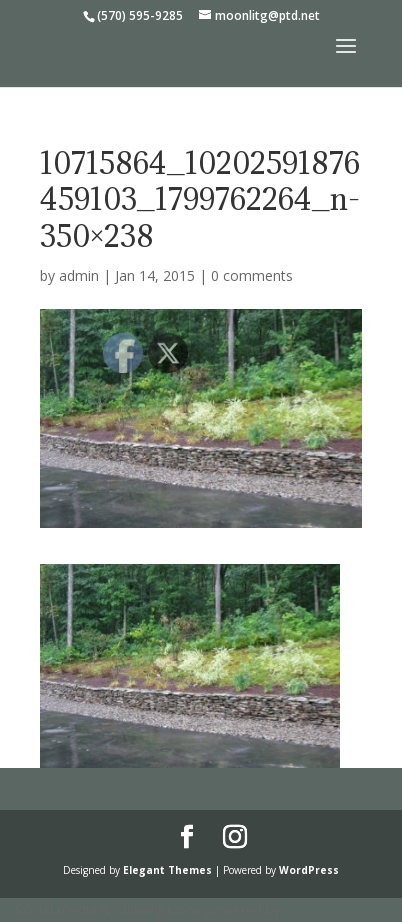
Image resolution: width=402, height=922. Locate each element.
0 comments (252, 275)
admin (79, 275)
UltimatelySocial (336, 909)
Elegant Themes (167, 870)
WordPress (309, 870)
